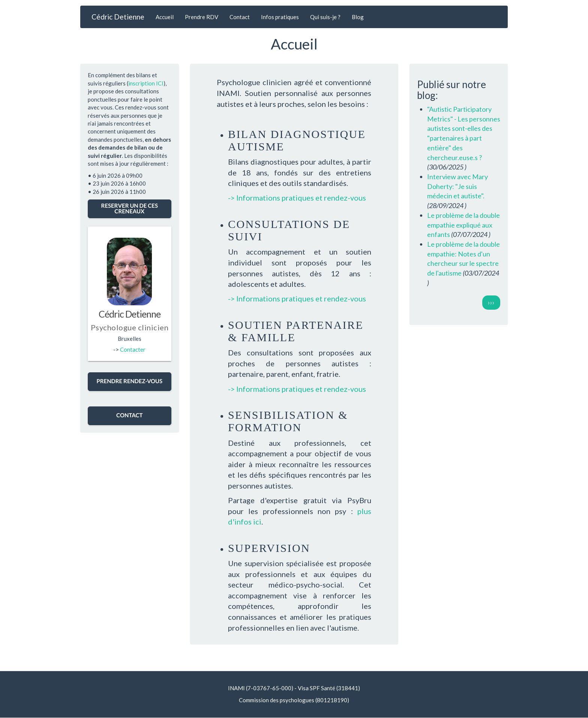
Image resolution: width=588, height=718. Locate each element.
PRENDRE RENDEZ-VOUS (129, 381)
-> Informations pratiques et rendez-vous (297, 198)
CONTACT (129, 415)
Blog (358, 17)
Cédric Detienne (118, 17)
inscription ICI (146, 83)
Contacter (133, 349)
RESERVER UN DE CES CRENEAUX (130, 209)
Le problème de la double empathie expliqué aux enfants (463, 225)
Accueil (165, 17)
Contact (240, 17)
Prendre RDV (202, 17)
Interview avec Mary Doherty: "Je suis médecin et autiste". (457, 186)
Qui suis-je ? (325, 17)
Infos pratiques (280, 17)
